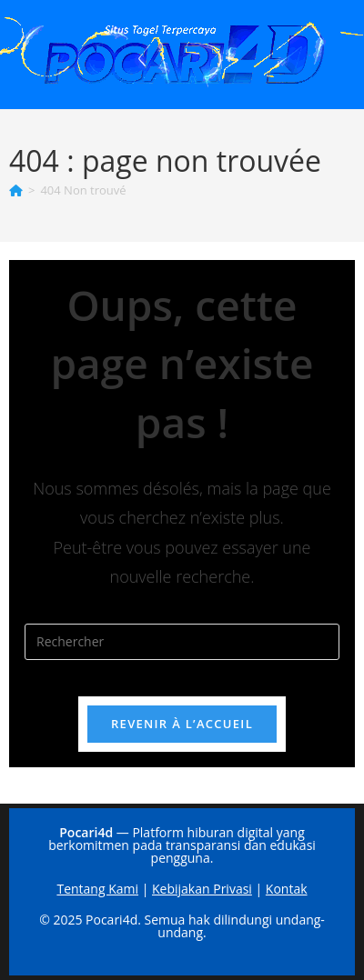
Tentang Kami (97, 889)
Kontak (287, 889)
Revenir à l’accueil (182, 724)
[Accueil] (16, 190)
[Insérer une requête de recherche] (182, 642)
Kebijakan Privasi (202, 889)
